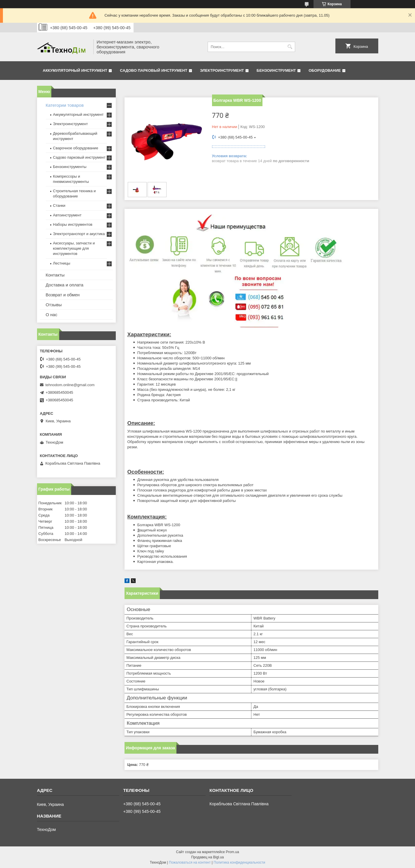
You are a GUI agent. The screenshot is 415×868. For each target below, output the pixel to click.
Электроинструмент (222, 70)
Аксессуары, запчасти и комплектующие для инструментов (74, 248)
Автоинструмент (67, 215)
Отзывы (54, 305)
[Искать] (290, 47)
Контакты (55, 275)
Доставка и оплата (65, 285)
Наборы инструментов (73, 224)
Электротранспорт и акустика (79, 234)
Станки (59, 205)
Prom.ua (232, 852)
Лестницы (62, 263)
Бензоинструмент (276, 70)
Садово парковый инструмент (154, 70)
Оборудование (325, 70)
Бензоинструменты (70, 167)
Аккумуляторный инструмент (75, 70)
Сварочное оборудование (76, 148)
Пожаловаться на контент (190, 862)
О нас (52, 315)
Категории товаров (65, 105)
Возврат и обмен (63, 295)
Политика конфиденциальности (239, 862)
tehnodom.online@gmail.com (70, 385)
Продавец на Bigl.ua (208, 857)
